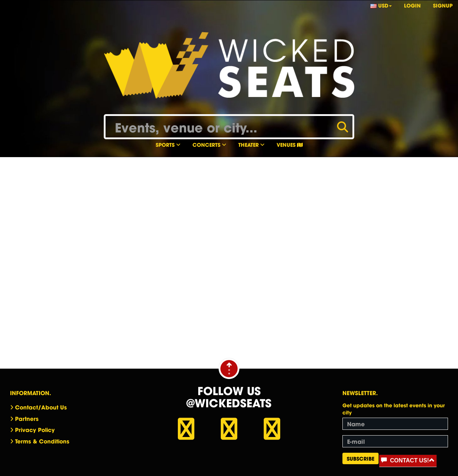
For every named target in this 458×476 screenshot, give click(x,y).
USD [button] (381, 5)
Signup (443, 5)
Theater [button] (251, 144)
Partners (27, 418)
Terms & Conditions (42, 441)
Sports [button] (168, 144)
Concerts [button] (209, 144)
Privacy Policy (35, 429)
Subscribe (360, 458)
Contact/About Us (41, 407)
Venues (290, 144)
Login (412, 5)
